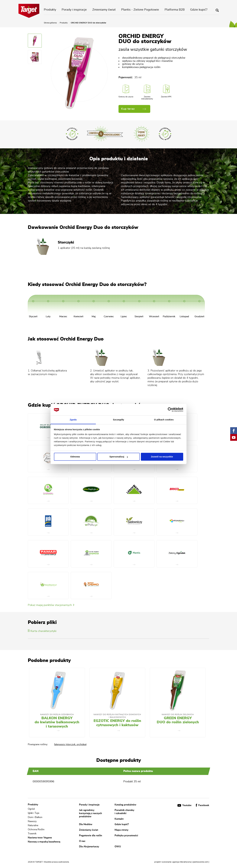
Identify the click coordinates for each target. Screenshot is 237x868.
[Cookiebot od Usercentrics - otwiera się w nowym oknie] (170, 410)
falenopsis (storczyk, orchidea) (70, 744)
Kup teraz (134, 109)
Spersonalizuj (119, 457)
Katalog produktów (125, 805)
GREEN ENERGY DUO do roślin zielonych (178, 720)
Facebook (202, 805)
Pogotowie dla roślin (91, 835)
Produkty (50, 10)
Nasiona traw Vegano (40, 838)
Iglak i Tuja (33, 813)
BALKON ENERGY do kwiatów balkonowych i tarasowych (57, 722)
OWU (118, 847)
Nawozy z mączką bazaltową (44, 842)
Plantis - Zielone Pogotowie (140, 10)
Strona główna (50, 23)
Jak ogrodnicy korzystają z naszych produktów (90, 813)
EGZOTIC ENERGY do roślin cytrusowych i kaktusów (117, 723)
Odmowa (75, 457)
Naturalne (33, 825)
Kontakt (119, 819)
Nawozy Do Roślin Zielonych (178, 715)
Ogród (31, 809)
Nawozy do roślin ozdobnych (57, 715)
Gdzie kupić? (199, 10)
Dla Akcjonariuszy (89, 847)
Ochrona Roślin (36, 829)
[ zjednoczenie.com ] (200, 862)
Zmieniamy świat (104, 10)
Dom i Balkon (35, 817)
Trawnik (32, 834)
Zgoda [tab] (73, 420)
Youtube (185, 805)
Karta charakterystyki (42, 631)
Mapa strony (121, 830)
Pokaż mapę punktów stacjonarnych (51, 605)
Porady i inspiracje (74, 10)
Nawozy (32, 821)
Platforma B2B (175, 10)
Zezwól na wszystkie (162, 457)
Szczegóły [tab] (118, 420)
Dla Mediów (86, 824)
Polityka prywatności (126, 835)
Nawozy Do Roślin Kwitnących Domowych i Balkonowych (117, 716)
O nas (82, 841)
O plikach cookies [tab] (164, 420)
